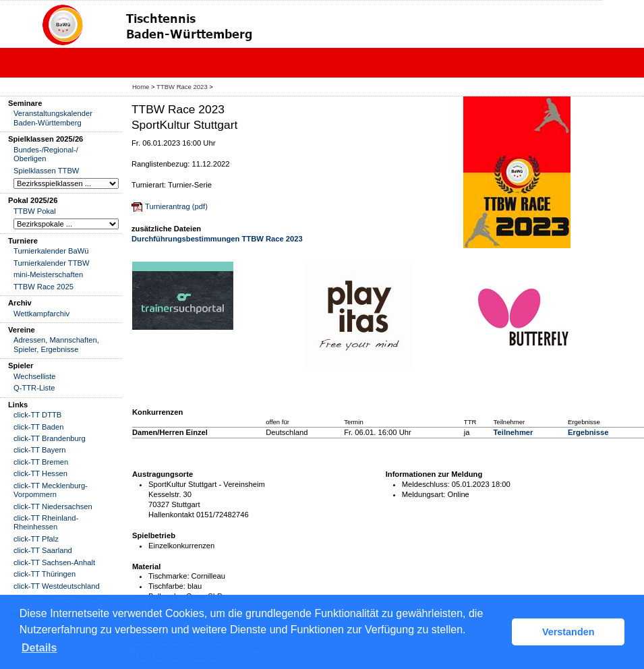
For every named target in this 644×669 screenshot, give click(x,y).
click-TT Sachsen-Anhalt (54, 562)
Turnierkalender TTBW (52, 263)
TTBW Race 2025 (43, 287)
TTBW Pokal (35, 211)
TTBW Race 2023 (182, 87)
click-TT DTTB (37, 415)
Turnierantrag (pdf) (176, 206)
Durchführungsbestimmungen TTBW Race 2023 (217, 239)
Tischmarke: (169, 576)
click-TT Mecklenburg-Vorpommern (51, 490)
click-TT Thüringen (45, 574)
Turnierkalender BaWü (51, 251)
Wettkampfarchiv (41, 314)
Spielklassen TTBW (46, 171)
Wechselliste (35, 376)
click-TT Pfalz (36, 539)
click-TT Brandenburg (50, 438)
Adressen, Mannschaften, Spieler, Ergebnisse (56, 344)
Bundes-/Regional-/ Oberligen (46, 154)
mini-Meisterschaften (48, 274)
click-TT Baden (38, 427)
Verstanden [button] (568, 632)
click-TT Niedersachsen (53, 506)
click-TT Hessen (40, 473)
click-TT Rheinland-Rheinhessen (46, 522)
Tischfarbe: (167, 586)
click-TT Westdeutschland (57, 586)
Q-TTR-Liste (34, 388)
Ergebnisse (588, 432)
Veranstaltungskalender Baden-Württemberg (53, 118)
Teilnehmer (514, 432)
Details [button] (39, 648)
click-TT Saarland (43, 550)
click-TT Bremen (41, 462)
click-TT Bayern (40, 450)
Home (141, 87)
